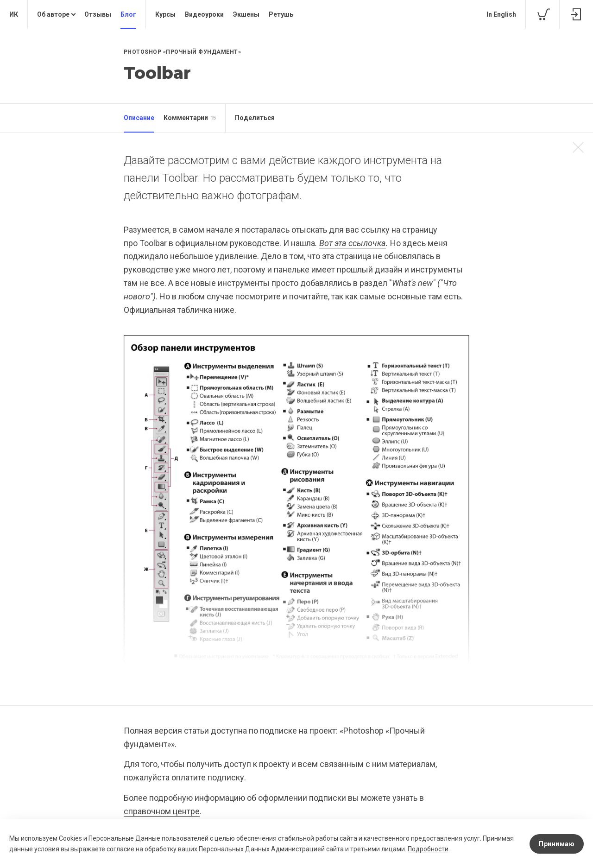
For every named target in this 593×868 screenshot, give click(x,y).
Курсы (165, 14)
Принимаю (557, 844)
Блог (128, 14)
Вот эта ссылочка (353, 243)
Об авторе (53, 14)
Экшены (246, 14)
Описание (139, 118)
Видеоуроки (204, 14)
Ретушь (281, 14)
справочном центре (162, 811)
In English (501, 14)
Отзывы (98, 14)
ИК (14, 14)
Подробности (428, 849)
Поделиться (255, 118)
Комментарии (190, 118)
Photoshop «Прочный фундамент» (183, 52)
